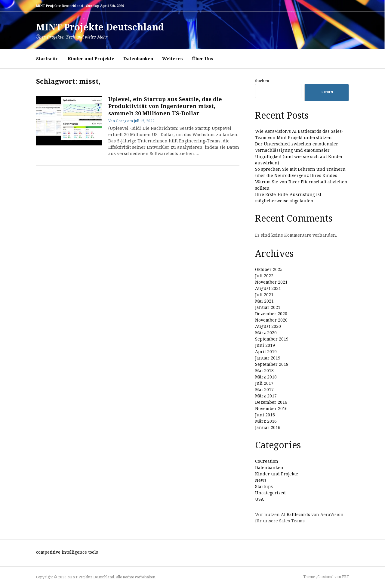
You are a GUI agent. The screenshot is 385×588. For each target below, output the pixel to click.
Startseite (47, 59)
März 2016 (266, 421)
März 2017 (266, 396)
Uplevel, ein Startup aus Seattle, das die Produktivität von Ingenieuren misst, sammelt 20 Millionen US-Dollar (165, 106)
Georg (121, 121)
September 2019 (272, 339)
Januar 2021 (268, 307)
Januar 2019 (268, 358)
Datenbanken (138, 59)
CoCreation (267, 461)
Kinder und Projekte (91, 59)
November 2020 (271, 320)
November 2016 (271, 409)
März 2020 (266, 333)
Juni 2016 (265, 415)
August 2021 (268, 288)
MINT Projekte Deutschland (100, 27)
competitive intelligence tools (67, 552)
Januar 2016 (268, 428)
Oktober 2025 (269, 269)
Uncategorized (270, 493)
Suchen (262, 81)
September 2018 (272, 364)
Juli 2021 (264, 295)
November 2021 (271, 282)
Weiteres (172, 59)
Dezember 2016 (271, 402)
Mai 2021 (264, 301)
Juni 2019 (265, 345)
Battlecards (298, 515)
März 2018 (266, 377)
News (261, 480)
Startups (264, 487)
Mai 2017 (264, 390)
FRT (345, 577)
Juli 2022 (264, 276)
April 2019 (266, 352)
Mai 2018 (264, 371)
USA (259, 499)
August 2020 (268, 326)
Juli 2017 (264, 383)
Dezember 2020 (271, 314)
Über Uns (203, 59)
